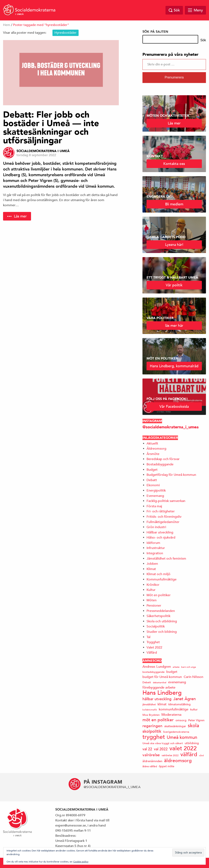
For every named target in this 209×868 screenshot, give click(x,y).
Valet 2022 (154, 647)
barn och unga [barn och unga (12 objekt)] (189, 667)
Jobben (152, 564)
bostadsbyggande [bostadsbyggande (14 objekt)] (153, 672)
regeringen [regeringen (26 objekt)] (152, 726)
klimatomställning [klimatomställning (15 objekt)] (180, 704)
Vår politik (174, 285)
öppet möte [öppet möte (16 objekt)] (167, 766)
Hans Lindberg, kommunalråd (174, 366)
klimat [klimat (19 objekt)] (162, 704)
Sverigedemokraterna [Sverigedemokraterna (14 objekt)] (176, 732)
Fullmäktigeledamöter (163, 522)
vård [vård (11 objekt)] (201, 755)
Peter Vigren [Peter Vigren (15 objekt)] (196, 720)
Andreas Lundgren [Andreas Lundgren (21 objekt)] (157, 667)
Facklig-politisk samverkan (166, 501)
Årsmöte (153, 454)
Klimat (151, 569)
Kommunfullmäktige (162, 579)
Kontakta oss (174, 164)
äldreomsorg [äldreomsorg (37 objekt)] (178, 760)
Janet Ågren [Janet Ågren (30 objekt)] (185, 699)
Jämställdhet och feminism (166, 559)
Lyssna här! (174, 245)
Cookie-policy (81, 861)
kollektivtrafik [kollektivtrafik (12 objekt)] (150, 710)
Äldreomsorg (156, 449)
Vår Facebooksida (174, 406)
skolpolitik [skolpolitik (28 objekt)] (152, 731)
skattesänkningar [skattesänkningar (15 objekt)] (175, 726)
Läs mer (20, 216)
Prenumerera (174, 77)
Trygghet (153, 642)
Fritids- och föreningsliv (164, 517)
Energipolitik (156, 491)
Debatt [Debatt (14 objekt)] (147, 682)
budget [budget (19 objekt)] (172, 672)
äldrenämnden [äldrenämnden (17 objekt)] (152, 761)
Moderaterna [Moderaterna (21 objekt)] (171, 715)
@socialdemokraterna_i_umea (171, 427)
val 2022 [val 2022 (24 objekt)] (161, 749)
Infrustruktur (156, 548)
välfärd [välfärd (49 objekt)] (189, 754)
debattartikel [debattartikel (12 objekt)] (160, 682)
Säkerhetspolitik (158, 616)
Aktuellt (152, 444)
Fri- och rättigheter (161, 511)
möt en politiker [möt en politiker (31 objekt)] (158, 720)
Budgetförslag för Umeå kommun (171, 475)
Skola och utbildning (162, 621)
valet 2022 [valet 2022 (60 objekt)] (183, 748)
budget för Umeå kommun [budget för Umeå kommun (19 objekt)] (162, 677)
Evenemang (155, 496)
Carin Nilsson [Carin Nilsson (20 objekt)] (193, 677)
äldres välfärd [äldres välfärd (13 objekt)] (150, 766)
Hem (7, 25)
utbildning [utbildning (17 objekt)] (192, 743)
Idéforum (153, 543)
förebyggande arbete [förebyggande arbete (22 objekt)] (159, 687)
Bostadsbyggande (160, 464)
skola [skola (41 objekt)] (193, 725)
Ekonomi (153, 485)
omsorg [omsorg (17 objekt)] (181, 720)
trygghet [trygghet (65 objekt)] (154, 737)
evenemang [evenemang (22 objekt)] (177, 682)
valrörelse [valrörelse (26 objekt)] (151, 755)
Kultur (151, 590)
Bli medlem (174, 204)
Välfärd (152, 653)
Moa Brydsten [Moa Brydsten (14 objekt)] (151, 715)
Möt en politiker (159, 595)
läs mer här (174, 325)
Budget (152, 470)
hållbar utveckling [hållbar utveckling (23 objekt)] (157, 699)
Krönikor (153, 585)
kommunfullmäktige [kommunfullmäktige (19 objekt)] (174, 709)
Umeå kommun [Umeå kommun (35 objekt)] (182, 737)
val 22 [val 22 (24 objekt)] (147, 749)
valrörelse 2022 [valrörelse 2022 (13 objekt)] (170, 755)
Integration (155, 553)
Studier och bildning (162, 632)
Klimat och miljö (158, 574)
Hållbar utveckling (160, 532)
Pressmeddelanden (161, 611)
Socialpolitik (156, 626)
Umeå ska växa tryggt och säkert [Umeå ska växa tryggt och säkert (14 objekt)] (163, 743)
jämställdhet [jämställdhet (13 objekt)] (149, 704)
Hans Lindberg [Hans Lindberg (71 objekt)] (162, 693)
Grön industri (156, 527)
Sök (203, 40)
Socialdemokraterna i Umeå (43, 151)
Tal (148, 637)
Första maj (154, 506)
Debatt (152, 480)
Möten (152, 600)
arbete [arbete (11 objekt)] (176, 667)
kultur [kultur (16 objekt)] (194, 709)
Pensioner (154, 606)
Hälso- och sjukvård (161, 538)
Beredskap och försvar (163, 459)
